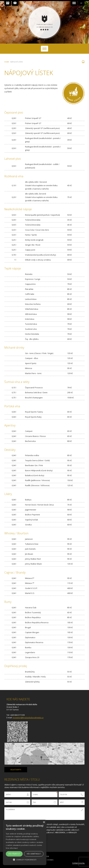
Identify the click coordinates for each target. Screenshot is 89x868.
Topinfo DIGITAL (78, 863)
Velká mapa (16, 770)
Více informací (12, 848)
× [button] (44, 822)
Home (7, 62)
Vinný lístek (73, 93)
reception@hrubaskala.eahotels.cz (28, 718)
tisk (83, 62)
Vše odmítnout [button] (34, 854)
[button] (25, 860)
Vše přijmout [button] (14, 854)
